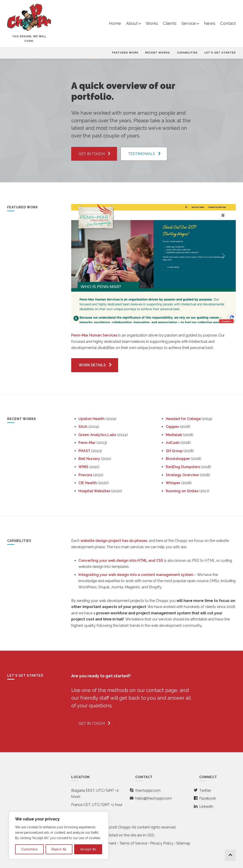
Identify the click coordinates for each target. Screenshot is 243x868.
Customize (29, 849)
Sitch (83, 427)
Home (115, 23)
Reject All (59, 849)
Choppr (124, 827)
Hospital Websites (94, 491)
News (210, 23)
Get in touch (92, 154)
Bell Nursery (89, 459)
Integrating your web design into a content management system (136, 575)
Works (152, 23)
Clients (170, 23)
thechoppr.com (148, 790)
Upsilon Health (92, 419)
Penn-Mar (87, 443)
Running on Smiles (182, 491)
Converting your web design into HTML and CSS (121, 560)
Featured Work (125, 53)
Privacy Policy (162, 843)
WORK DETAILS (92, 365)
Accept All (88, 849)
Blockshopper (178, 459)
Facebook (208, 798)
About (132, 23)
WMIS (83, 467)
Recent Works (158, 53)
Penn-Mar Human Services (94, 335)
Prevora (85, 475)
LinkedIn (206, 806)
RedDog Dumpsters (183, 467)
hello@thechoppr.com (154, 798)
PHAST (84, 451)
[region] (59, 835)
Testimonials (142, 154)
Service (189, 23)
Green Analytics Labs (97, 435)
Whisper (173, 483)
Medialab (174, 435)
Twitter (205, 790)
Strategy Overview (182, 475)
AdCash (173, 443)
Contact (228, 23)
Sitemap (183, 843)
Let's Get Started (220, 53)
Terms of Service (133, 843)
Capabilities (187, 53)
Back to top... (230, 855)
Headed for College (183, 419)
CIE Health (88, 483)
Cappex (172, 427)
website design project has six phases (114, 541)
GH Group (174, 451)
